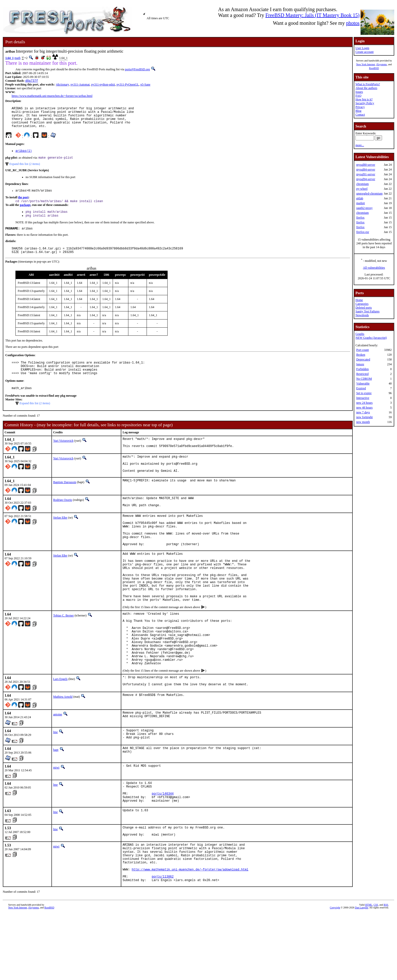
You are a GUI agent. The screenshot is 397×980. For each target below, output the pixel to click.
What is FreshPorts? (368, 84)
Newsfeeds (362, 315)
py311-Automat (80, 85)
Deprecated (363, 359)
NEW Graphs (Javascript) (371, 338)
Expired (361, 388)
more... (360, 145)
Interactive (363, 398)
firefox (360, 218)
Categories (362, 304)
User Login (362, 48)
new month (363, 422)
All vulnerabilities (374, 268)
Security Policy (365, 103)
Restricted (362, 374)
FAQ (358, 96)
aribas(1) (24, 156)
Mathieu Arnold (63, 748)
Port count (363, 350)
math (17, 58)
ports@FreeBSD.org (137, 69)
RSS (386, 972)
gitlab (360, 198)
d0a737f (32, 81)
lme (55, 783)
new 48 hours (364, 408)
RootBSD (374, 68)
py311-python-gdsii (103, 85)
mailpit (361, 203)
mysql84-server (366, 169)
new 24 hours (364, 403)
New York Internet (366, 64)
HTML (369, 972)
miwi (56, 820)
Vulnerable (363, 384)
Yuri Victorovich (63, 455)
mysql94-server (366, 179)
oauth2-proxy (364, 208)
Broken (361, 355)
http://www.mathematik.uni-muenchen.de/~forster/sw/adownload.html (190, 934)
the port (23, 204)
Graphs (360, 334)
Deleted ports (364, 308)
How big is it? (364, 99)
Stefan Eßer (60, 538)
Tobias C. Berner (63, 654)
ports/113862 (163, 942)
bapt (56, 802)
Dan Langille (362, 974)
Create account (365, 52)
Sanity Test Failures (368, 311)
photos (353, 23)
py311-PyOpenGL (128, 85)
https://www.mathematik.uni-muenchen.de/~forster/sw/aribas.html (52, 96)
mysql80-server (366, 165)
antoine (58, 765)
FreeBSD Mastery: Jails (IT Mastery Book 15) (312, 15)
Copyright (335, 974)
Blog (358, 111)
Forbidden (362, 369)
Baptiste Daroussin (65, 502)
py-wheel (362, 189)
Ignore (360, 364)
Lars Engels (60, 729)
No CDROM (364, 379)
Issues (359, 92)
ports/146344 (163, 849)
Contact (360, 115)
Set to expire (364, 393)
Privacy (360, 107)
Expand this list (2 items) (25, 170)
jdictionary (62, 85)
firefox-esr (363, 232)
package (25, 212)
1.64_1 (9, 58)
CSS (376, 972)
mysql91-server (366, 174)
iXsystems (382, 64)
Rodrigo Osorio (63, 519)
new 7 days (363, 412)
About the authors (366, 88)
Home (359, 300)
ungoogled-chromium (369, 194)
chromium (362, 184)
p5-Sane (145, 85)
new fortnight (364, 417)
